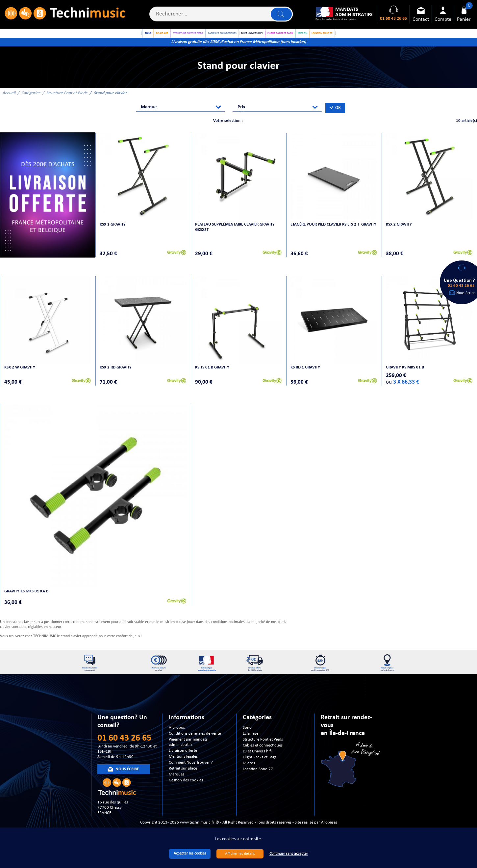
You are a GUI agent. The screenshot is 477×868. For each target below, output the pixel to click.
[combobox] (180, 115)
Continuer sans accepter (289, 854)
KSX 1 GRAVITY (113, 230)
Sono (247, 735)
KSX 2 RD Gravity (116, 373)
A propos (177, 735)
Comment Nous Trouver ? (191, 770)
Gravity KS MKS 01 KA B (27, 595)
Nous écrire (465, 293)
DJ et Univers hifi (257, 759)
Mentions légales (183, 764)
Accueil (9, 100)
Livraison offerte (183, 758)
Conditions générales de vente (195, 741)
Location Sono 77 (258, 777)
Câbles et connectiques (263, 753)
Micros (249, 771)
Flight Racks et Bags (260, 765)
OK (335, 115)
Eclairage (251, 741)
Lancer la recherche (280, 15)
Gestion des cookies (186, 788)
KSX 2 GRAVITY (400, 230)
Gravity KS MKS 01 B (406, 373)
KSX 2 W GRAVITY (20, 373)
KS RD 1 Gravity (306, 373)
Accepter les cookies (190, 854)
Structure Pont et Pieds (67, 100)
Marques (176, 782)
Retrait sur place (183, 776)
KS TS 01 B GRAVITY (213, 373)
